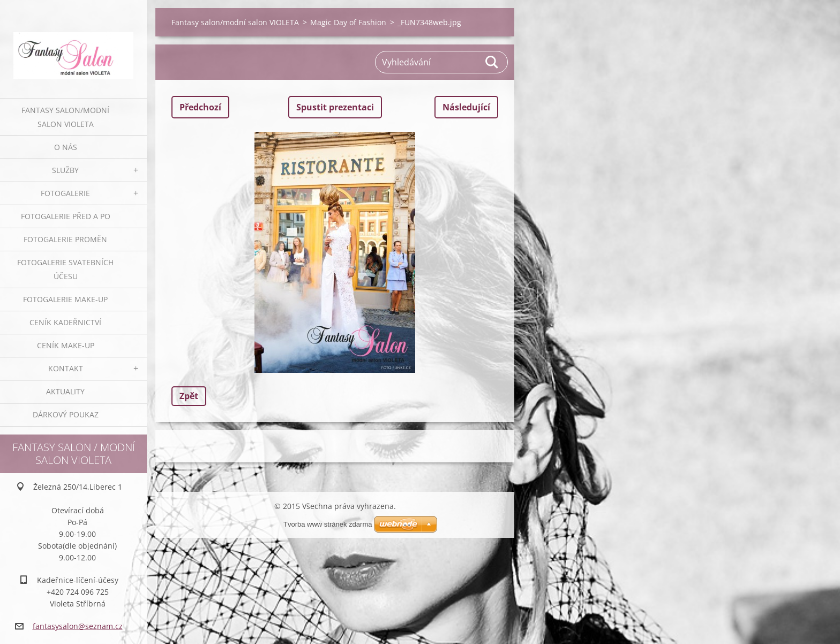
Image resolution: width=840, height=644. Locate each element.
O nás (66, 147)
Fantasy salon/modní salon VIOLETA (65, 117)
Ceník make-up (66, 345)
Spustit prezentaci (335, 107)
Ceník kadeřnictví (65, 322)
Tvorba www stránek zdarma (328, 524)
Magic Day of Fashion (348, 22)
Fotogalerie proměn (65, 239)
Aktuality (65, 391)
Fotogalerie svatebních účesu (65, 269)
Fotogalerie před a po (66, 216)
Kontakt (66, 368)
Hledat (492, 62)
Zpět (189, 396)
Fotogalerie (65, 193)
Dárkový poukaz (66, 414)
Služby (65, 170)
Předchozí (200, 107)
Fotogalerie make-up (65, 299)
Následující (466, 107)
